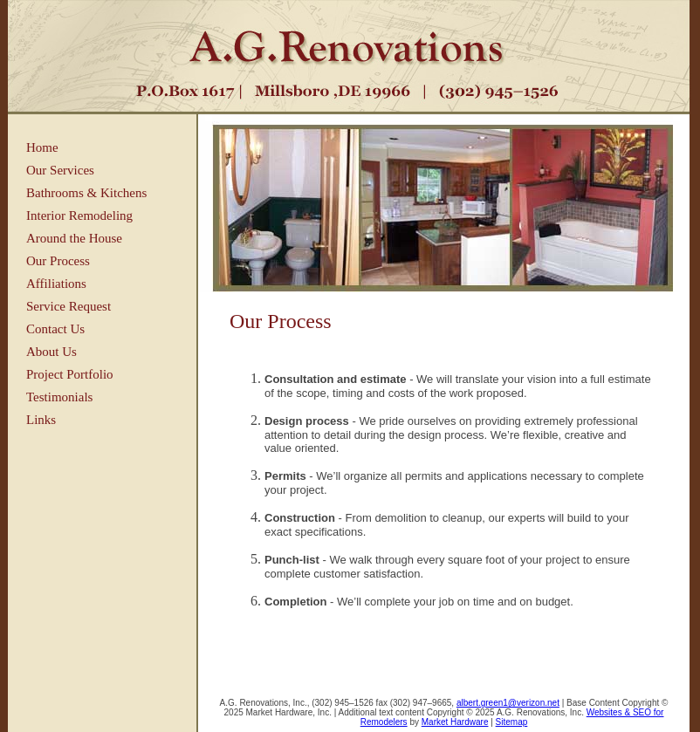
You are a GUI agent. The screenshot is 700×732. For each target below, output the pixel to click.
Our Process (58, 261)
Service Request (69, 306)
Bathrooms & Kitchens (86, 193)
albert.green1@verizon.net (508, 703)
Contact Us (55, 329)
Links (41, 420)
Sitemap (512, 722)
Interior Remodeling (79, 215)
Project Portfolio (70, 374)
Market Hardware (455, 722)
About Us (51, 352)
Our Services (60, 170)
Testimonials (59, 397)
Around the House (74, 238)
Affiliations (56, 284)
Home (42, 147)
